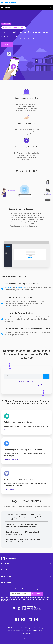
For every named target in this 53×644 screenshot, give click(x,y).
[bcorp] (14, 608)
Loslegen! (7, 45)
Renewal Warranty (10, 489)
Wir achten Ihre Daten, (27, 599)
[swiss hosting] (37, 608)
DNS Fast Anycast (10, 460)
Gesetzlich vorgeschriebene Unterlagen (32, 628)
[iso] (30, 608)
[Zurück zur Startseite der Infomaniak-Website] (10, 3)
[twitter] (23, 619)
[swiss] (24, 608)
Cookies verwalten (27, 633)
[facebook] (17, 619)
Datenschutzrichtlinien (31, 631)
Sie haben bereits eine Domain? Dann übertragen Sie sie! (27, 385)
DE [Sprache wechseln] (28, 639)
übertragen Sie (20, 288)
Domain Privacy (9, 430)
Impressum (11, 631)
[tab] (25, 272)
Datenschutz (20, 631)
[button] (14, 64)
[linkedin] (30, 619)
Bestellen (8, 288)
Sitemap (41, 631)
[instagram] (36, 619)
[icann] (19, 608)
